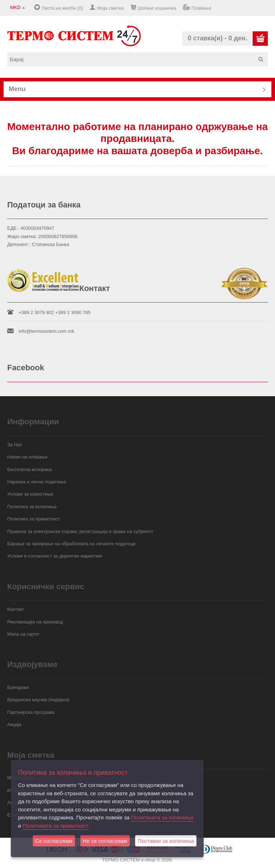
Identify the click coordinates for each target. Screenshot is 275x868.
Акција (14, 724)
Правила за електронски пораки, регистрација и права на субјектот (80, 531)
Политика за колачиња (32, 507)
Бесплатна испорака (30, 469)
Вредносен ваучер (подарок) (38, 700)
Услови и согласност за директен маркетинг (55, 556)
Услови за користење (30, 494)
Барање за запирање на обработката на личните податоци (71, 544)
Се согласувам (54, 841)
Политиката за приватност (56, 826)
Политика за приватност (34, 519)
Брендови (18, 687)
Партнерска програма (31, 712)
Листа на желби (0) (62, 8)
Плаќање (201, 8)
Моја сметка (110, 8)
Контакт (16, 609)
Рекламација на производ (35, 622)
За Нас (15, 445)
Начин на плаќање (27, 457)
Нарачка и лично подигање (37, 482)
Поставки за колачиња (166, 841)
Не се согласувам (105, 841)
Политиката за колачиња (162, 817)
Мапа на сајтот (23, 634)
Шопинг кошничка (157, 8)
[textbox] (140, 59)
